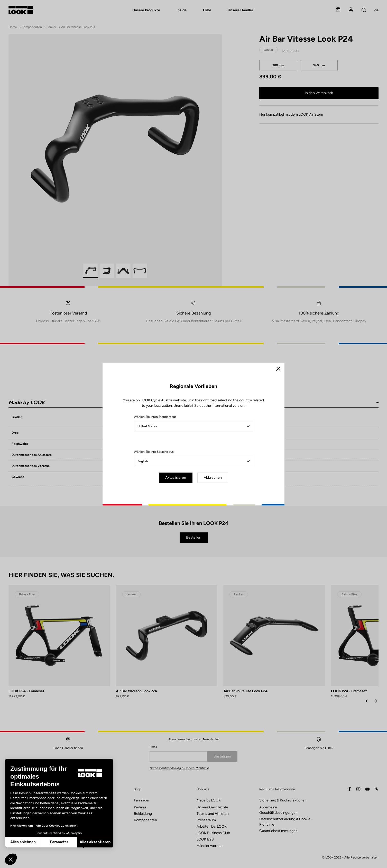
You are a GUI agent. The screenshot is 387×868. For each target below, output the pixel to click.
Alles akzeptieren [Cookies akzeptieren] (95, 842)
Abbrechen (213, 478)
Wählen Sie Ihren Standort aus (155, 417)
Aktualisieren (176, 478)
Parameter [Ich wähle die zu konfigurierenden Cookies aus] (59, 842)
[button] (11, 859)
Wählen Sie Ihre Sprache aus (154, 452)
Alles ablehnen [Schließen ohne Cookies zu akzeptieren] (23, 842)
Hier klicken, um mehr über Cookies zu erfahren (44, 826)
